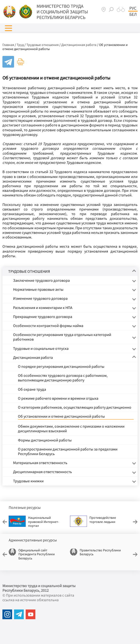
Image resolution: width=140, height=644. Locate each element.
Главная (8, 45)
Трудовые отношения (43, 45)
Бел (133, 14)
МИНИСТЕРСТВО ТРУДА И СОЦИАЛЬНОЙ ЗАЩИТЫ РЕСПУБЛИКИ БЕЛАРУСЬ (62, 12)
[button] (8, 28)
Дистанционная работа (79, 45)
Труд (20, 45)
